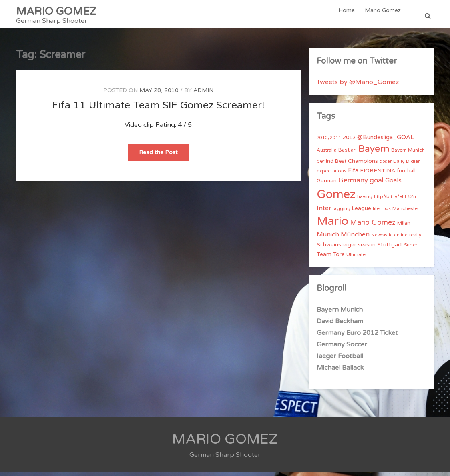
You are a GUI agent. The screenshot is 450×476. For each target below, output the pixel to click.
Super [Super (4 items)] (411, 249)
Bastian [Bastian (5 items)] (348, 154)
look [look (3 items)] (387, 213)
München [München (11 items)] (355, 239)
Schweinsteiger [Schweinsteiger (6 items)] (336, 249)
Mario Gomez (384, 16)
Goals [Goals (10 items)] (393, 185)
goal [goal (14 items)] (377, 185)
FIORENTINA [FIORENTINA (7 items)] (378, 175)
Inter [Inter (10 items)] (324, 212)
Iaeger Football (340, 360)
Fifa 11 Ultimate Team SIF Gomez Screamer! (158, 110)
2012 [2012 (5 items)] (349, 142)
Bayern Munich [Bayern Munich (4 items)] (408, 154)
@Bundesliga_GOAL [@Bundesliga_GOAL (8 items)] (386, 142)
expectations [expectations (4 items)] (331, 175)
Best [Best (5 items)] (341, 166)
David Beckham (340, 326)
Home (349, 16)
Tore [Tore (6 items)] (339, 259)
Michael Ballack (340, 372)
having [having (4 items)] (365, 201)
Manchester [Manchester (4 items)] (406, 213)
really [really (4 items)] (415, 239)
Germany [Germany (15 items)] (353, 185)
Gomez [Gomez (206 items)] (336, 199)
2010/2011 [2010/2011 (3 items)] (329, 142)
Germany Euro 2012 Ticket (357, 337)
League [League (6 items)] (362, 213)
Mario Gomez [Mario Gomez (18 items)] (373, 227)
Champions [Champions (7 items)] (363, 165)
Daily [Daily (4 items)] (399, 166)
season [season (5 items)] (367, 249)
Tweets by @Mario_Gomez (358, 86)
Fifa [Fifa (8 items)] (353, 175)
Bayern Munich (340, 314)
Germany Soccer (342, 349)
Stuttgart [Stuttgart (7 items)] (390, 249)
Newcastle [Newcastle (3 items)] (382, 239)
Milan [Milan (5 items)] (404, 228)
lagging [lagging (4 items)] (342, 213)
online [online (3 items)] (401, 239)
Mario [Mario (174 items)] (332, 226)
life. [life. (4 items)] (377, 213)
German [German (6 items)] (327, 185)
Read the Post (164, 159)
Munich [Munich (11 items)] (328, 239)
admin (203, 95)
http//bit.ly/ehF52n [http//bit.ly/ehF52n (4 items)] (395, 201)
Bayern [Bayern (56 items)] (374, 153)
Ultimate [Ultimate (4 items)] (356, 259)
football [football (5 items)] (406, 175)
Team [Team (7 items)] (324, 259)
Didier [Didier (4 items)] (413, 166)
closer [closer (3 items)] (386, 166)
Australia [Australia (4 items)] (327, 154)
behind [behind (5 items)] (325, 166)
